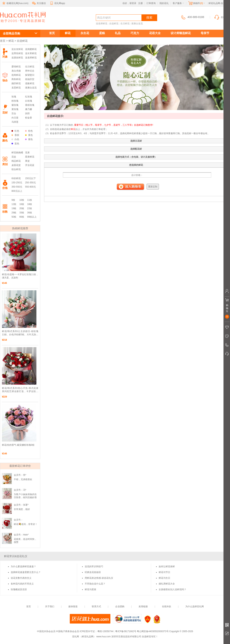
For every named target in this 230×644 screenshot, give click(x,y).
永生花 (85, 33)
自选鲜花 (14, 24)
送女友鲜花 (17, 49)
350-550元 (17, 187)
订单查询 (151, 3)
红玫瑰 (29, 97)
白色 (15, 139)
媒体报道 (73, 606)
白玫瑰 (29, 101)
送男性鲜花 (17, 53)
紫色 (29, 139)
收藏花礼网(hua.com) (15, 3)
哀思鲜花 (16, 88)
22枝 (30, 208)
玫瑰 (14, 97)
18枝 (30, 204)
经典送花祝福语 (93, 572)
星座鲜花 (30, 157)
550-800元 (30, 187)
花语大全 (155, 33)
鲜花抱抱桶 (17, 153)
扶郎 (27, 113)
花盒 (14, 157)
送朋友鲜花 (17, 58)
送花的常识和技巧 (94, 566)
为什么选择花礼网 (195, 606)
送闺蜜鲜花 (31, 49)
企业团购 (120, 606)
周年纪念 (30, 71)
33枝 (22, 213)
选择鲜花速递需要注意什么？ (26, 572)
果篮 (27, 161)
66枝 (22, 217)
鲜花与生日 (164, 578)
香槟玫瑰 (30, 105)
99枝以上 (32, 217)
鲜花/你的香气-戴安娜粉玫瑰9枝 (18, 445)
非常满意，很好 (22, 509)
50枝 (14, 217)
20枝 (22, 208)
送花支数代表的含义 (21, 578)
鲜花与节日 (164, 572)
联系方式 (96, 606)
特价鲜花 (16, 178)
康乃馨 (29, 109)
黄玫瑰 (15, 109)
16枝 (22, 204)
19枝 (14, 208)
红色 (15, 131)
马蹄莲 (15, 122)
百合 (14, 113)
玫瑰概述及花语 (19, 589)
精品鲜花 (16, 161)
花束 (27, 153)
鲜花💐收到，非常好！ (26, 524)
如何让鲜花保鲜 (167, 566)
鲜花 (68, 33)
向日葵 (15, 118)
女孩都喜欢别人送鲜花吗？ (172, 589)
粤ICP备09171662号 (126, 631)
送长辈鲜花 (31, 53)
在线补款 (167, 606)
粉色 (29, 131)
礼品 (118, 33)
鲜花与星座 (90, 589)
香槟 (15, 135)
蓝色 (15, 144)
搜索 (149, 18)
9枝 (13, 200)
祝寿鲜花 (16, 75)
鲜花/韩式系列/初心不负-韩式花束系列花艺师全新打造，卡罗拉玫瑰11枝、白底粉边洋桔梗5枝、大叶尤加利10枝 (20, 390)
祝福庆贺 (30, 79)
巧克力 (135, 33)
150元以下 (30, 178)
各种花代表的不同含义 (22, 584)
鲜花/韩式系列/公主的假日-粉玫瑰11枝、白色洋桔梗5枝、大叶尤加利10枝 (20, 333)
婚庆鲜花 (16, 83)
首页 (52, 33)
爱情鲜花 (16, 67)
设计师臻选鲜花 (181, 33)
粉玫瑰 (15, 101)
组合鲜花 (16, 169)
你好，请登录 (129, 3)
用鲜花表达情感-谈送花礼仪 (99, 578)
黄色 (29, 135)
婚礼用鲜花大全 (167, 584)
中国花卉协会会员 (46, 631)
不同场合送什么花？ (95, 584)
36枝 (30, 213)
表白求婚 (16, 71)
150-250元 (17, 183)
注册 (140, 3)
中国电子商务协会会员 (67, 631)
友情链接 (143, 606)
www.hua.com (104, 637)
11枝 (30, 200)
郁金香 (29, 118)
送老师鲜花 (102, 24)
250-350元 (30, 183)
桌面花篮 (16, 165)
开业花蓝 (30, 165)
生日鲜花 (125, 24)
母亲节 (205, 33)
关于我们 (50, 606)
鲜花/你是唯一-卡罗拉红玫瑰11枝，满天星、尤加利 (20, 276)
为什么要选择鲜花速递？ (23, 566)
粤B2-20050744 (105, 631)
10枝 (22, 200)
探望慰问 (30, 75)
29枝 (14, 213)
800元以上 (17, 191)
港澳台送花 (137, 24)
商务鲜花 (16, 79)
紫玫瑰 (15, 105)
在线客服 (222, 17)
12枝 (14, 204)
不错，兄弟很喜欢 (23, 479)
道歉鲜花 (30, 83)
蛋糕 (102, 33)
